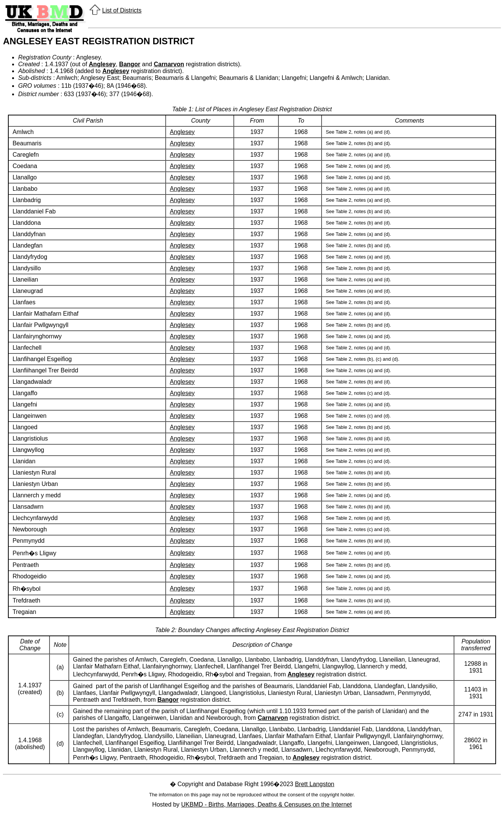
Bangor (130, 64)
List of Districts (122, 10)
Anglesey (102, 64)
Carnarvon (169, 64)
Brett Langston (314, 784)
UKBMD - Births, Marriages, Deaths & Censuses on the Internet (267, 804)
